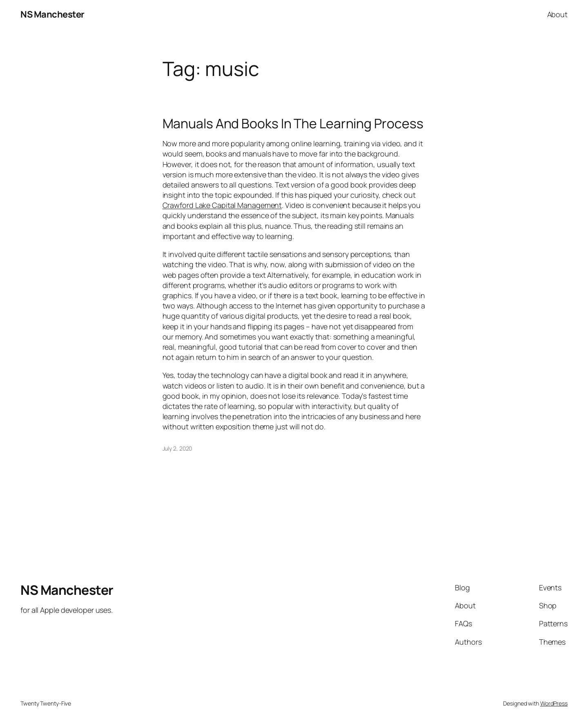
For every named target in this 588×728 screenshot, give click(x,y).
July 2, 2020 (177, 448)
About (558, 14)
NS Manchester (52, 14)
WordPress (554, 703)
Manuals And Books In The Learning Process (293, 123)
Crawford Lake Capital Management (222, 205)
